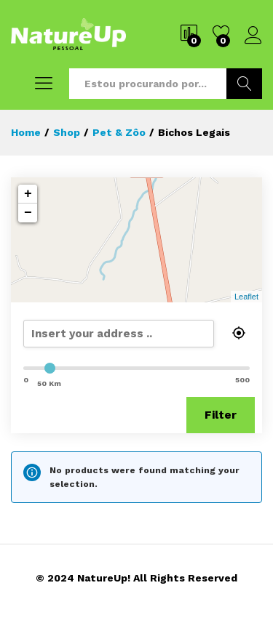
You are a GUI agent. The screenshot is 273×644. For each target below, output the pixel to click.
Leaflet (246, 297)
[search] (136, 334)
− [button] (28, 213)
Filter (221, 415)
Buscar (244, 84)
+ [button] (28, 194)
